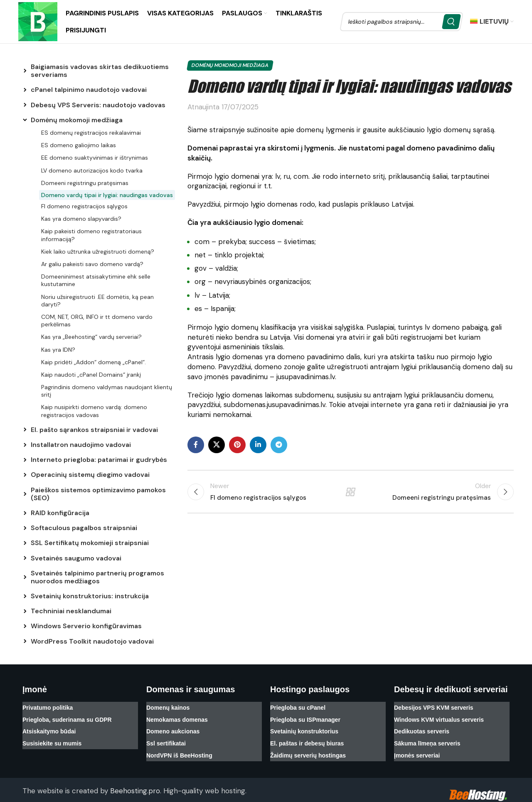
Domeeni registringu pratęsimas (85, 183)
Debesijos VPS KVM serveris (434, 707)
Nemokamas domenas (177, 717)
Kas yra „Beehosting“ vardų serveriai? (91, 337)
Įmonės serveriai (417, 747)
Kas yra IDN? (58, 350)
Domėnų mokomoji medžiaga (77, 120)
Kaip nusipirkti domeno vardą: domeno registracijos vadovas (94, 411)
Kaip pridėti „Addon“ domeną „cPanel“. (94, 362)
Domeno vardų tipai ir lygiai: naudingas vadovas (107, 195)
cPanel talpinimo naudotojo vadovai (89, 90)
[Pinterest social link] (237, 445)
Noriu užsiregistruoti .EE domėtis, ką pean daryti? (97, 301)
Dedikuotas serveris (422, 727)
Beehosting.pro (135, 781)
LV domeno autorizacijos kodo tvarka (92, 170)
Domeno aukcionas (173, 727)
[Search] (401, 22)
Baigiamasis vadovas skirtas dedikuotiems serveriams (100, 71)
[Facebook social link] (196, 445)
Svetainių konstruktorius (304, 727)
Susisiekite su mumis (52, 737)
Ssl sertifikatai (166, 737)
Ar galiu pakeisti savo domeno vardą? (92, 264)
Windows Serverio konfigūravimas (86, 626)
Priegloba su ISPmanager (305, 717)
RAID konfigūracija (60, 513)
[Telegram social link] (279, 445)
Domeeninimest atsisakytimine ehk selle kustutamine (96, 280)
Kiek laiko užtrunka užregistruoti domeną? (98, 252)
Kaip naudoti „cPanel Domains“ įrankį (91, 375)
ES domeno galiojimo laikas (79, 145)
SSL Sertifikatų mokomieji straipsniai (90, 543)
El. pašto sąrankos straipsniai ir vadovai (94, 430)
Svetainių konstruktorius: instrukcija (90, 596)
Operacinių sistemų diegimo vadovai (90, 475)
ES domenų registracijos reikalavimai (91, 133)
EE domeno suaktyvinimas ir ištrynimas (95, 158)
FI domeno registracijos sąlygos (84, 206)
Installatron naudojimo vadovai (81, 445)
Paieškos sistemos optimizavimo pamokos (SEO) (98, 494)
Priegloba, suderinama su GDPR (67, 717)
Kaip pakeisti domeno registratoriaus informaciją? (91, 235)
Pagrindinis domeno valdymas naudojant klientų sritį (107, 391)
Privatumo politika (48, 707)
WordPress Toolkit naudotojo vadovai (92, 641)
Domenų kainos (168, 707)
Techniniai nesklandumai (71, 611)
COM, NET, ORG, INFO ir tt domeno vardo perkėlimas (97, 321)
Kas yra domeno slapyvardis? (81, 219)
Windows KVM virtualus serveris (439, 717)
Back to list (351, 492)
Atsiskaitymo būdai (49, 727)
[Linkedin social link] (258, 445)
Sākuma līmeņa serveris (427, 737)
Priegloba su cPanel (298, 707)
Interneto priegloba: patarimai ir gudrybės (99, 460)
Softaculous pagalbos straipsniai (84, 528)
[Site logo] (38, 21)
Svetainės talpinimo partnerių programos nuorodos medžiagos (97, 577)
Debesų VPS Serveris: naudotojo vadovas (98, 105)
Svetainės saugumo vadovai (76, 558)
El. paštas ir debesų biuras (307, 737)
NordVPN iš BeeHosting (179, 747)
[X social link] (217, 445)
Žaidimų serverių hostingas (308, 747)
